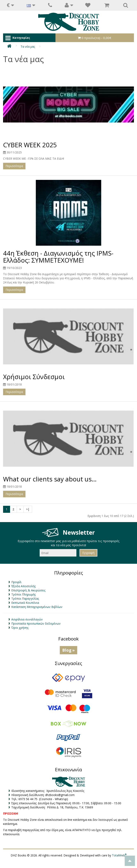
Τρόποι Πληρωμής (24, 594)
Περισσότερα (14, 166)
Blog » (68, 650)
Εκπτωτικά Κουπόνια (25, 603)
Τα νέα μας (28, 47)
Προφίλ (16, 582)
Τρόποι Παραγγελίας (25, 599)
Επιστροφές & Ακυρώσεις (28, 590)
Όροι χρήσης (20, 628)
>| (28, 509)
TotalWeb (119, 855)
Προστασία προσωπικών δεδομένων (36, 623)
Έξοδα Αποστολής (24, 586)
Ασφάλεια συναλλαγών (27, 619)
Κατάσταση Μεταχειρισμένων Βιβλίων (37, 607)
